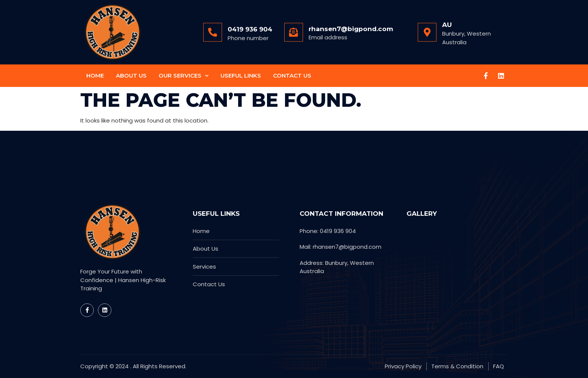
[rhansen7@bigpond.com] (294, 32)
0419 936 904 (250, 29)
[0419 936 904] (213, 32)
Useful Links (241, 75)
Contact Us (292, 75)
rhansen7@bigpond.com (351, 29)
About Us (131, 75)
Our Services (184, 76)
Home (95, 75)
